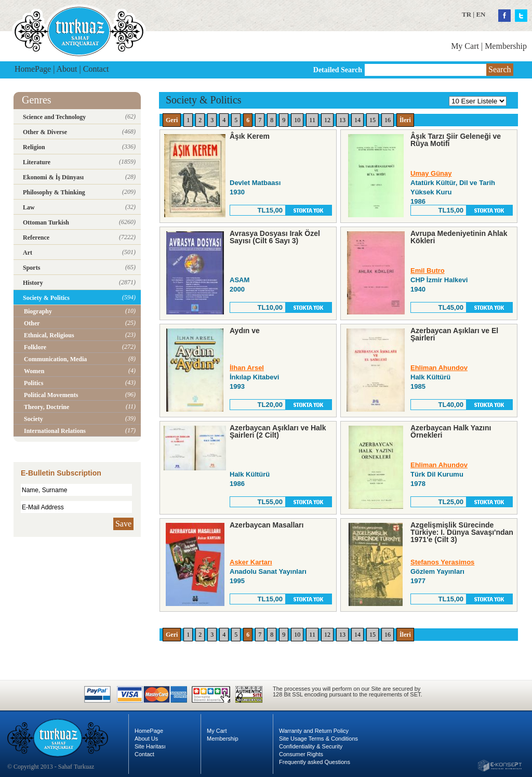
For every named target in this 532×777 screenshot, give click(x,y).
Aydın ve (245, 331)
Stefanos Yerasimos (442, 562)
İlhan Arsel (247, 368)
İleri (405, 120)
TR (467, 14)
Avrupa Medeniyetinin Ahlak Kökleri (459, 237)
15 (373, 120)
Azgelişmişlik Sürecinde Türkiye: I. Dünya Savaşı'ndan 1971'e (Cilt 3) (462, 532)
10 (297, 120)
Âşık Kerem (250, 136)
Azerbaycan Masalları (267, 525)
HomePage (33, 69)
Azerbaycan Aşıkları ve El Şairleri (454, 334)
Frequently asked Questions (315, 762)
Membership (506, 46)
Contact (96, 69)
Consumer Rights (301, 754)
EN (481, 14)
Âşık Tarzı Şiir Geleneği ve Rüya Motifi (456, 140)
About (67, 69)
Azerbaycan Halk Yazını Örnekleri (451, 431)
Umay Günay (431, 173)
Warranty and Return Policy (314, 731)
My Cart (465, 46)
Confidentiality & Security (311, 746)
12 (327, 120)
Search (500, 69)
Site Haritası (150, 746)
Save (123, 524)
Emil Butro (428, 271)
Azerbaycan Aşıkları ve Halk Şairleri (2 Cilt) (278, 431)
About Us (146, 739)
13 (342, 120)
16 (388, 120)
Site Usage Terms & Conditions (318, 739)
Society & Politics (204, 100)
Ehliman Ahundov (439, 368)
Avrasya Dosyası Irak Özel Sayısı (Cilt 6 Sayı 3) (275, 237)
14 (357, 120)
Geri (172, 120)
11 (312, 120)
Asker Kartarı (251, 562)
